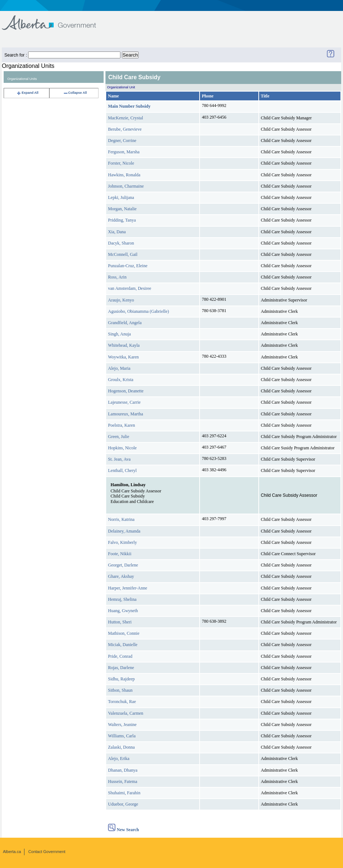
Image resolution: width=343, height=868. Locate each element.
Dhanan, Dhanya (123, 770)
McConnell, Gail (123, 254)
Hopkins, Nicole (122, 448)
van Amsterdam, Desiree (130, 288)
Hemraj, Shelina (122, 599)
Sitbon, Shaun (120, 690)
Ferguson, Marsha (124, 152)
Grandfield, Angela (125, 323)
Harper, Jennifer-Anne (128, 588)
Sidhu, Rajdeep (121, 679)
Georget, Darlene (123, 565)
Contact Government (47, 852)
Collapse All (75, 93)
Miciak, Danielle (123, 645)
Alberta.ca (12, 852)
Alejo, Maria (119, 368)
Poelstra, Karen (122, 425)
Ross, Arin (117, 277)
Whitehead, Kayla (124, 345)
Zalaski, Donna (121, 747)
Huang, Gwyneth (123, 611)
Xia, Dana (117, 232)
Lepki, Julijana (121, 197)
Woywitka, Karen (123, 357)
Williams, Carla (122, 736)
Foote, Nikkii (120, 554)
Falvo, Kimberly (122, 542)
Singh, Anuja (120, 334)
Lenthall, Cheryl (122, 471)
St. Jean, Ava (119, 459)
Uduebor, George (123, 804)
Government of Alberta (55, 19)
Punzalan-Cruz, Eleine (128, 266)
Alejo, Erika (119, 758)
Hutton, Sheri (120, 622)
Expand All (27, 93)
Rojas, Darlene (121, 668)
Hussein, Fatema (123, 781)
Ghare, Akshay (121, 576)
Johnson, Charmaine (126, 186)
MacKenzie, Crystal (126, 118)
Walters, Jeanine (122, 725)
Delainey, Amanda (124, 531)
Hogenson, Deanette (126, 391)
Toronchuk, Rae (122, 702)
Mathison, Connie (124, 633)
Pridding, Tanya (122, 220)
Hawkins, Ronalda (124, 175)
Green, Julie (119, 437)
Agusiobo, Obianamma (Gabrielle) (138, 311)
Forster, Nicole (121, 163)
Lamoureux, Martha (126, 414)
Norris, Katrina (121, 519)
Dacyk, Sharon (121, 243)
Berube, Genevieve (125, 129)
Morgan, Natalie (122, 209)
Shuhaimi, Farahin (124, 793)
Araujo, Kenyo (121, 300)
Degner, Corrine (122, 141)
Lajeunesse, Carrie (124, 402)
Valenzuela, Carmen (126, 713)
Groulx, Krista (121, 380)
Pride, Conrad (120, 656)
